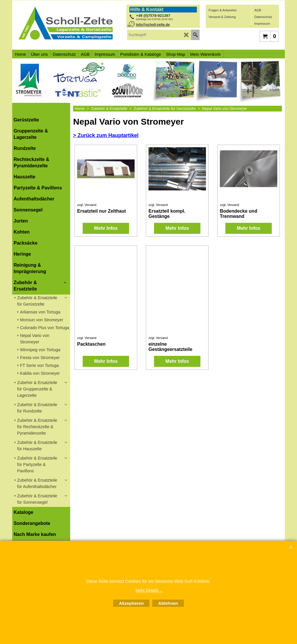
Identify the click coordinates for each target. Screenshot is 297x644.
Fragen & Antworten (223, 10)
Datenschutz (263, 17)
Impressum (262, 24)
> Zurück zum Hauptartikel (106, 135)
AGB (258, 10)
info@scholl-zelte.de (153, 25)
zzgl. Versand (87, 205)
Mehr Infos (106, 228)
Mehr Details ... (149, 590)
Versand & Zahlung (222, 17)
